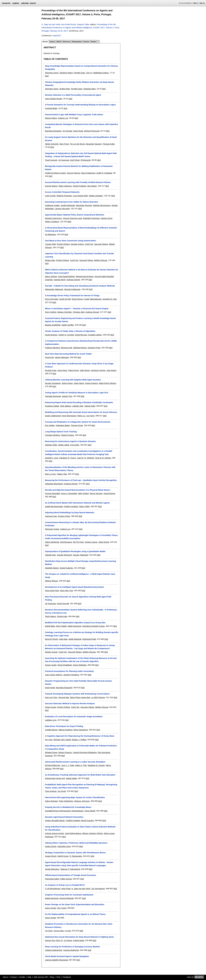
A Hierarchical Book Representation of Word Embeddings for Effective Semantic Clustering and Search (81, 229)
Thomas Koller (109, 144)
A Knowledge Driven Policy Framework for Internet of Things (72, 296)
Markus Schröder (65, 312)
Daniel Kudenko (80, 186)
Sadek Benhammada (54, 506)
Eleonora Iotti (67, 348)
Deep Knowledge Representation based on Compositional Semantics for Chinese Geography (81, 68)
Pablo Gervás (66, 879)
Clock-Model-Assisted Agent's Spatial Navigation (67, 956)
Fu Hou (68, 931)
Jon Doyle (62, 791)
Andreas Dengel (73, 280)
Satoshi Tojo (67, 396)
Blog (52, 977)
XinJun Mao (59, 931)
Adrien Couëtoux (52, 222)
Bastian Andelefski (53, 325)
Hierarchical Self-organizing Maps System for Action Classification (75, 797)
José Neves (111, 370)
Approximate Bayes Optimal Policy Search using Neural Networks (74, 215)
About (5, 977)
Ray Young (62, 908)
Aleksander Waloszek (54, 289)
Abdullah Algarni (52, 568)
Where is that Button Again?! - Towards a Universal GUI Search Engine (77, 309)
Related (93, 42)
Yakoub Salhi (90, 406)
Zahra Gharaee (51, 801)
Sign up (202, 3)
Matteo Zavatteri (96, 196)
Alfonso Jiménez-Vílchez (92, 833)
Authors (52, 42)
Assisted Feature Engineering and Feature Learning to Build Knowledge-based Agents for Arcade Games (80, 320)
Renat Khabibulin (65, 665)
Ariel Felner (75, 160)
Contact (13, 977)
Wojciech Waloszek (72, 289)
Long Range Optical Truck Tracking (61, 432)
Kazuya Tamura (74, 173)
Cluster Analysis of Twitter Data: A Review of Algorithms (70, 331)
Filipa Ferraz (74, 370)
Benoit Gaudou (87, 821)
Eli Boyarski (86, 160)
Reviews (86, 42)
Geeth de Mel (65, 299)
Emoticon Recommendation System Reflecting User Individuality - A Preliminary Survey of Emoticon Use (81, 611)
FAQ (58, 977)
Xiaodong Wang (66, 73)
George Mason (51, 186)
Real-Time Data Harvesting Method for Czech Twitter (68, 354)
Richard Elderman (52, 765)
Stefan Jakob (64, 445)
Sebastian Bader (63, 425)
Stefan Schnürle (52, 144)
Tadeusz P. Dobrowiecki (70, 869)
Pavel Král (49, 357)
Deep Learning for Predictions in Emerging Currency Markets (72, 947)
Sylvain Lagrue (91, 542)
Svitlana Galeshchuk (54, 950)
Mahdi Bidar (50, 626)
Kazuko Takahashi (81, 555)
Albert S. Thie (81, 765)
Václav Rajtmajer (62, 357)
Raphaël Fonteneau (91, 218)
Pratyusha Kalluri (52, 879)
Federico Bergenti (52, 348)
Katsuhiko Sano (64, 846)
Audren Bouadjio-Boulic (55, 821)
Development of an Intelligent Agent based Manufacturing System (74, 587)
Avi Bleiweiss (50, 234)
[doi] (47, 76)
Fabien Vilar (62, 474)
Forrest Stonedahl (52, 493)
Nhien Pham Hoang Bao (80, 697)
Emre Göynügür (52, 299)
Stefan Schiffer (68, 325)
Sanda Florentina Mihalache (85, 753)
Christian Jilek (79, 312)
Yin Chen (49, 931)
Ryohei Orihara (63, 244)
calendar (25, 3)
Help (29, 977)
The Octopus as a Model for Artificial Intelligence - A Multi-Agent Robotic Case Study (80, 576)
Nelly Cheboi (83, 493)
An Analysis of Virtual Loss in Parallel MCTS (65, 885)
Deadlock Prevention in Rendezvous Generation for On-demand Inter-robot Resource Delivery (79, 925)
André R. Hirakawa (104, 173)
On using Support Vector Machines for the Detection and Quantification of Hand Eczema (81, 139)
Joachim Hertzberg (71, 675)
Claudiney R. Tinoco (68, 458)
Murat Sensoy (78, 299)
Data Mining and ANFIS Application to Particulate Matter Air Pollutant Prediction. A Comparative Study (81, 747)
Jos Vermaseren (98, 889)
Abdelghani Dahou (101, 73)
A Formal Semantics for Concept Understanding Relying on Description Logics (80, 105)
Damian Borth (60, 280)
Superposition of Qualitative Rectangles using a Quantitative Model (75, 551)
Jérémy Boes (67, 383)
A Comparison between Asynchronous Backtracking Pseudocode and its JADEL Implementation (81, 342)
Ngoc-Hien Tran (67, 591)
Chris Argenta (51, 791)
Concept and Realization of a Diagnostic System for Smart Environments (78, 422)
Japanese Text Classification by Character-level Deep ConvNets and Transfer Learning (79, 255)
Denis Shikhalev (80, 665)
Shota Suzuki (51, 707)
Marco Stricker (51, 276)
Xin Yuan (49, 740)
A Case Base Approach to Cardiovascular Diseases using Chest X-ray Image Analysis (79, 365)
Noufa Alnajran (51, 335)
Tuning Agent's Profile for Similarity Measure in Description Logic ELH (77, 393)
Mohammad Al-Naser (85, 276)
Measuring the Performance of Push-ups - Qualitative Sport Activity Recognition (81, 480)
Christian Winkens (53, 435)
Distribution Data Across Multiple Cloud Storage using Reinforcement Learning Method (80, 563)
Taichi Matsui (50, 616)
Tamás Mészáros (52, 869)
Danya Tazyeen (96, 493)
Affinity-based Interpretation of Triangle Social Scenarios (70, 875)
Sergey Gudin (51, 665)
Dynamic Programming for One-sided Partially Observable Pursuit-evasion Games (78, 682)
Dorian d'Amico (92, 383)
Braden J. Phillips (79, 740)
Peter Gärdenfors (66, 801)
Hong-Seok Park (52, 591)
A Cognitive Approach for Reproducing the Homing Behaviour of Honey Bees (80, 736)
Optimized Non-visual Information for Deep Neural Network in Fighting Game (79, 937)
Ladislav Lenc (51, 720)
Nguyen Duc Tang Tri (54, 940)
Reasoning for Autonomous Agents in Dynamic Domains (70, 441)
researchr (6, 3)
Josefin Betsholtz (68, 205)
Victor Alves (62, 370)
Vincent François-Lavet (72, 218)
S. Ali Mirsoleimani (53, 889)
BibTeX (59, 42)
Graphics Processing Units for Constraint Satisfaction (69, 895)
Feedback (67, 977)
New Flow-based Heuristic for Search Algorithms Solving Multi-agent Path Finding (78, 598)
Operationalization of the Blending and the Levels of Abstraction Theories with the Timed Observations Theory (80, 469)
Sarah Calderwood (53, 416)
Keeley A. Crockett (66, 335)
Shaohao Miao (90, 89)
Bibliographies (77, 42)
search (33, 3)
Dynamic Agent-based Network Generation (64, 817)
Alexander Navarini (94, 144)
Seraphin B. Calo (110, 299)
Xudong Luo (63, 118)
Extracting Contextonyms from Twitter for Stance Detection (71, 202)
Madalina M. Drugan (96, 765)
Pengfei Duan (79, 73)
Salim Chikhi (84, 506)
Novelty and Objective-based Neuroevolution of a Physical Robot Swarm (77, 490)
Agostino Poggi (94, 348)
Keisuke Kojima (77, 244)
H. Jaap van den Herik (51, 24)
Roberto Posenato (64, 196)
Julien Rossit (104, 542)
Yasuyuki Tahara (101, 244)
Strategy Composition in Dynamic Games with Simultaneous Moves (75, 853)
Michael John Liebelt (62, 740)
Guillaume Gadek (52, 205)
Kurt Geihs (75, 445)
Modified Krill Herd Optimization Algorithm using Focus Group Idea (75, 623)
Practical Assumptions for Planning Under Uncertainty (69, 671)
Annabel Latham (95, 335)
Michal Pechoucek (92, 131)
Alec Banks (92, 186)
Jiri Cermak (67, 131)
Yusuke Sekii (50, 244)
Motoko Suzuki (51, 652)
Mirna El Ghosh (51, 639)
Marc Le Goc (50, 474)
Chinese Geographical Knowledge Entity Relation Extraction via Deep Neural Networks (79, 84)
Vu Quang (68, 940)
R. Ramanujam (76, 856)
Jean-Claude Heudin (54, 99)
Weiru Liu (81, 416)
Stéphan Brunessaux (102, 205)
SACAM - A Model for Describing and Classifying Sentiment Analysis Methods (80, 286)
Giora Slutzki (90, 811)
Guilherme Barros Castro (55, 173)
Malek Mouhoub (74, 626)
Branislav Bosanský (53, 131)
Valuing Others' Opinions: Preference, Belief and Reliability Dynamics (76, 843)
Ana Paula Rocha (69, 24)
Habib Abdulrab (75, 639)
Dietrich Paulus (68, 435)
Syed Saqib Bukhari (66, 276)
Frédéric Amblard (71, 506)
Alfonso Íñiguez (51, 581)
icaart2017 (57, 36)
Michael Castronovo (53, 218)
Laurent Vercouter (62, 209)
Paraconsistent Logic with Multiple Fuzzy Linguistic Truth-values (74, 115)
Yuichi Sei (89, 244)
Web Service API (41, 977)
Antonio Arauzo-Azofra (54, 833)
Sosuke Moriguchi (64, 555)
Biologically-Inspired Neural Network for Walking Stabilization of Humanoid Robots (79, 168)
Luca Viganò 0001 (80, 196)
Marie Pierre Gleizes (107, 383)
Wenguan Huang (52, 529)
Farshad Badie (51, 108)
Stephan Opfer (51, 445)
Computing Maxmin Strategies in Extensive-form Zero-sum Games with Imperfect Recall (81, 126)
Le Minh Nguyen (98, 697)
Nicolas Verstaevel (53, 383)
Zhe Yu (89, 73)
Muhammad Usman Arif (55, 778)
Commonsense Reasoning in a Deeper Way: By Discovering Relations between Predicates (80, 524)
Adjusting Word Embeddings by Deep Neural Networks (70, 513)
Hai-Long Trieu (51, 697)
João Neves (85, 370)
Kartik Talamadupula (93, 299)
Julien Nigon (79, 383)
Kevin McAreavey (69, 416)
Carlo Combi (50, 196)
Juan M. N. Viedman (86, 458)
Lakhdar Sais (78, 406)
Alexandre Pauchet (84, 205)
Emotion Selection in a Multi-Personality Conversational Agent (73, 95)
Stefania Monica (80, 348)
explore (16, 3)
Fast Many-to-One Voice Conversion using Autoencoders (70, 241)
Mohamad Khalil (89, 639)
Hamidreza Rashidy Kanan (93, 626)
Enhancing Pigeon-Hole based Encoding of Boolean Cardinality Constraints (79, 402)
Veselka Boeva (51, 730)
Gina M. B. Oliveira (103, 458)
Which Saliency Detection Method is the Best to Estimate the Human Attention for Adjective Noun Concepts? (82, 271)
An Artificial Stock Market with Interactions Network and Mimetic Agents (77, 503)
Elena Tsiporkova (81, 730)
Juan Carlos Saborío (54, 675)
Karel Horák (78, 131)
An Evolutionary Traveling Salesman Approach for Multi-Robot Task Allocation (80, 775)
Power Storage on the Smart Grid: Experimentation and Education (75, 904)
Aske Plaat (66, 889)
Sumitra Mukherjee (71, 950)
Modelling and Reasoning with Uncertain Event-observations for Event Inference (81, 412)
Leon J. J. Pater (68, 765)
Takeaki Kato (50, 555)
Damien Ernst (106, 218)
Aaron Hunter (51, 908)
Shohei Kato (62, 616)
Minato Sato (50, 260)
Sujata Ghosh (51, 846)
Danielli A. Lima (51, 458)
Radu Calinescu (65, 186)
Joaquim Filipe (83, 24)
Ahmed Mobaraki (67, 898)
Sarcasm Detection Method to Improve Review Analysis (70, 704)
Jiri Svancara (64, 160)
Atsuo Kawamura (88, 173)
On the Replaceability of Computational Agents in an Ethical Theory (75, 914)
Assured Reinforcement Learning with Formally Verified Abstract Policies (78, 182)
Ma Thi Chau (78, 542)
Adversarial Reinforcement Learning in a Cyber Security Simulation (75, 762)
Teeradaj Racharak (53, 396)
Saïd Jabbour (66, 406)
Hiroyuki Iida (64, 697)
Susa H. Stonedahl (69, 493)
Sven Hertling (51, 312)
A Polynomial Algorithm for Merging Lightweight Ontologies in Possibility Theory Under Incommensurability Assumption (81, 537)
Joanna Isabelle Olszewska (56, 960)
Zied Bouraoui (66, 542)
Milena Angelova (66, 730)
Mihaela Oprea (51, 753)
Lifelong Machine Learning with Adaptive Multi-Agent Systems (73, 380)
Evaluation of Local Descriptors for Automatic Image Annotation (74, 717)
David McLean (81, 335)
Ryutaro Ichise (64, 516)
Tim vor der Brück (77, 144)
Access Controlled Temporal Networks (62, 192)
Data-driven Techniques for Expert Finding (64, 726)
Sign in (196, 3)
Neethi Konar (63, 856)
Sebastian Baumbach (54, 484)
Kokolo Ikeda (79, 940)
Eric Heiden (50, 425)
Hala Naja (63, 639)
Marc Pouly (64, 144)
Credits (22, 977)
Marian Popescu (65, 753)
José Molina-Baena (73, 833)
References (67, 42)
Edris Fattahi (61, 626)
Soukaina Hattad (52, 406)
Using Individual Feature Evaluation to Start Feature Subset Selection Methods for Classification (80, 828)
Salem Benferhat (52, 542)
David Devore (109, 493)
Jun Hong (90, 416)
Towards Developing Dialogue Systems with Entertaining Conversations (77, 694)
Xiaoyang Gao (51, 516)
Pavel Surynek (51, 160)
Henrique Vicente (98, 370)
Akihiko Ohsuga (101, 260)
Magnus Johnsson (82, 801)
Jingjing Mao (65, 89)
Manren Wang (51, 118)
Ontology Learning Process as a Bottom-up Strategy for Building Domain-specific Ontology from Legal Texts (82, 634)
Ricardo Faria (51, 370)
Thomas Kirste (77, 425)
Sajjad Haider (71, 778)
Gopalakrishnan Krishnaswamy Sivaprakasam (64, 811)
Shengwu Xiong (52, 73)
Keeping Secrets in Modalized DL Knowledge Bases (68, 807)
